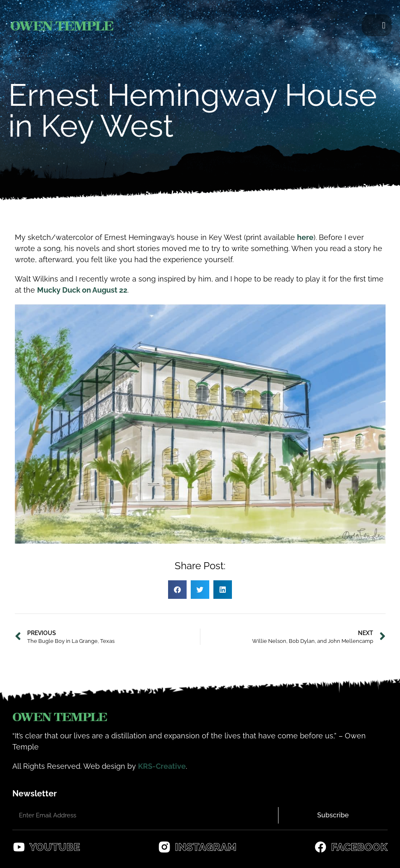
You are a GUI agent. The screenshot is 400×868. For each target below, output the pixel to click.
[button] (384, 25)
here (305, 237)
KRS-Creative (162, 766)
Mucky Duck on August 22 (82, 290)
